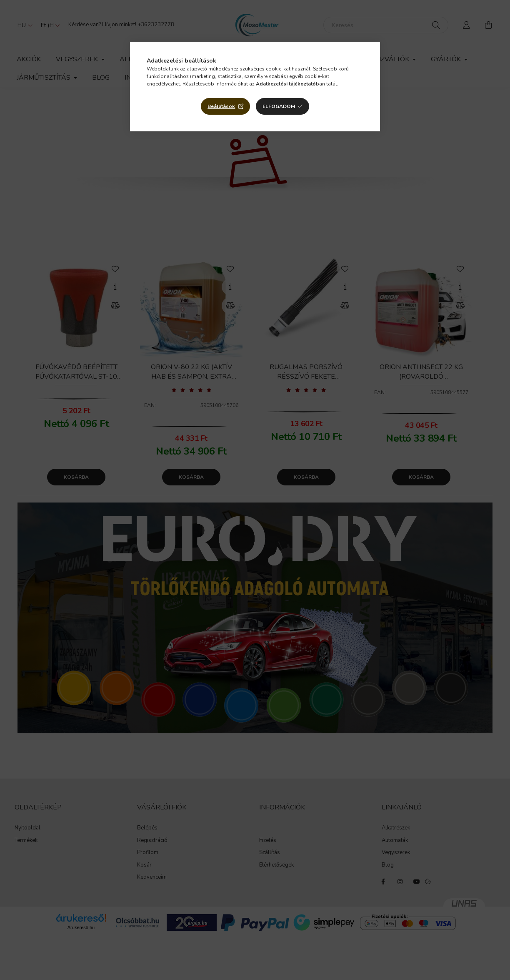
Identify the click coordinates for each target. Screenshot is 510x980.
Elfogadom (279, 106)
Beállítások (221, 106)
